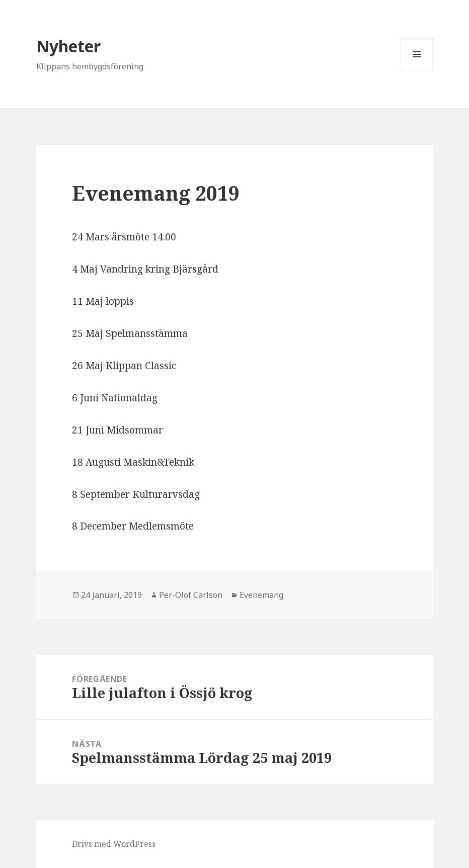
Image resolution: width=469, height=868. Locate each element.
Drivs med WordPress (114, 844)
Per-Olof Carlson (191, 595)
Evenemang (261, 595)
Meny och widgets (417, 70)
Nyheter (68, 46)
